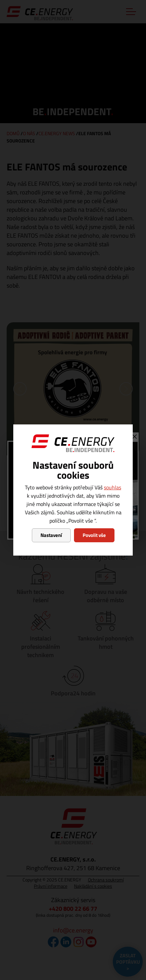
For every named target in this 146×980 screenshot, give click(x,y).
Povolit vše (94, 535)
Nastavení (51, 535)
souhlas (112, 487)
